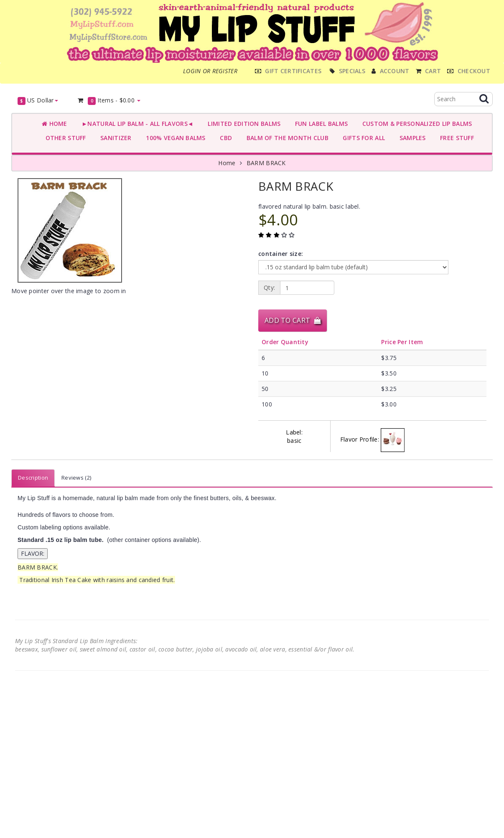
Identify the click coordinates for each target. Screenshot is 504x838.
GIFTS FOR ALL (362, 138)
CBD (224, 138)
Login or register (210, 71)
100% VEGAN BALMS (174, 138)
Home (55, 124)
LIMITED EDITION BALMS (242, 124)
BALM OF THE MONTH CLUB (286, 138)
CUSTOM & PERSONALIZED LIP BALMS (415, 124)
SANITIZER (114, 138)
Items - (109, 101)
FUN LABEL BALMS (319, 124)
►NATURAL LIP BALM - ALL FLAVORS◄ (136, 124)
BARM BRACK (266, 163)
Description (33, 478)
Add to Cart (293, 320)
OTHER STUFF (64, 138)
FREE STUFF (455, 138)
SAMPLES (411, 138)
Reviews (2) (76, 478)
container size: (281, 254)
